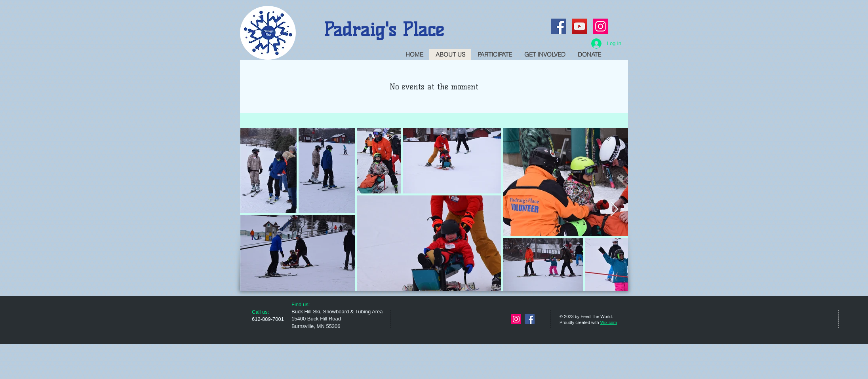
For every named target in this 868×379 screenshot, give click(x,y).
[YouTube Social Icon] (580, 26)
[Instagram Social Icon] (601, 26)
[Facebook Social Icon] (559, 26)
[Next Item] (614, 209)
